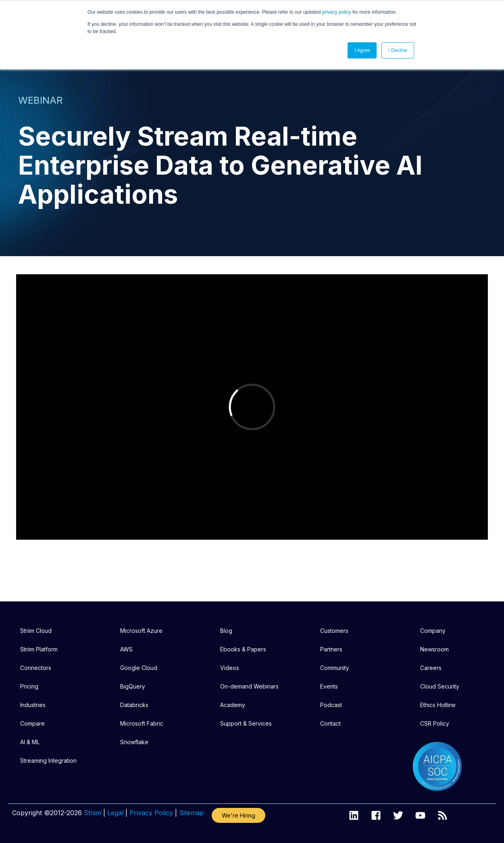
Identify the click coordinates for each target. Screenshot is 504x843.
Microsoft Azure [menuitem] (141, 631)
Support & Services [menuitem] (246, 723)
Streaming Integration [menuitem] (48, 761)
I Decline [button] (398, 50)
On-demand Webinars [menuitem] (249, 686)
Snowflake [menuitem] (134, 742)
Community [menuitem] (335, 668)
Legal (115, 813)
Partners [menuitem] (331, 649)
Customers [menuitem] (334, 631)
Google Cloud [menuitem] (139, 668)
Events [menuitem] (329, 686)
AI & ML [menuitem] (30, 742)
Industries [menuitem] (33, 705)
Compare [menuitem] (32, 723)
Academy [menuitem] (233, 705)
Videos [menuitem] (230, 668)
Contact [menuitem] (330, 723)
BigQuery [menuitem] (133, 686)
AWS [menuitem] (126, 649)
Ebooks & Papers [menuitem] (243, 649)
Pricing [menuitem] (29, 686)
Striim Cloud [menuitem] (36, 631)
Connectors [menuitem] (36, 668)
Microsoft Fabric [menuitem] (142, 723)
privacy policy (337, 12)
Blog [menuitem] (226, 631)
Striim (93, 813)
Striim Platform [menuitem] (39, 649)
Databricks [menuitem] (134, 705)
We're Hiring (238, 815)
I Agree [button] (362, 50)
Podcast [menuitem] (331, 705)
